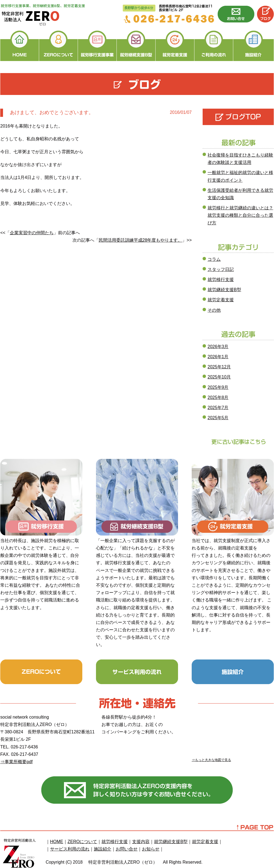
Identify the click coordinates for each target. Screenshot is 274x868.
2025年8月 (218, 397)
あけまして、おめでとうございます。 (52, 112)
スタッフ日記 (221, 269)
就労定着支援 (221, 300)
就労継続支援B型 (224, 290)
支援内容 (141, 842)
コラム (214, 259)
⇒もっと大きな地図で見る (211, 760)
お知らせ (151, 849)
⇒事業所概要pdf (16, 762)
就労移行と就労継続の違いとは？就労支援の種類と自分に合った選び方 (240, 215)
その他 (214, 310)
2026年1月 (218, 357)
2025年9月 (218, 387)
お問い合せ (127, 849)
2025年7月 (218, 408)
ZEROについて (82, 842)
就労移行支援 (221, 280)
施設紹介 (103, 849)
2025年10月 (219, 377)
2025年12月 (219, 367)
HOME (57, 842)
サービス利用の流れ (70, 849)
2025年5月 (218, 418)
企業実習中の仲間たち (32, 233)
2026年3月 (218, 347)
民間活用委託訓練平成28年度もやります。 (141, 240)
